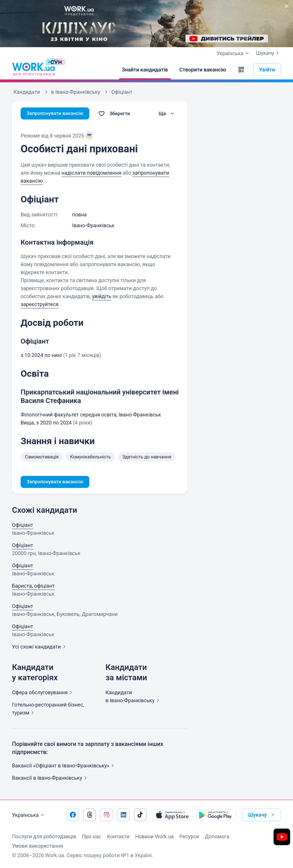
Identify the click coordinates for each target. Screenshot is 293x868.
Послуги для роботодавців (44, 836)
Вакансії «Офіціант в (64, 766)
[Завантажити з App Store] (172, 815)
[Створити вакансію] (203, 70)
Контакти (118, 836)
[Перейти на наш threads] (90, 815)
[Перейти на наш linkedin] (123, 815)
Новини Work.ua (154, 836)
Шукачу (269, 53)
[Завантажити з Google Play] (216, 815)
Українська (29, 815)
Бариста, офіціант (33, 586)
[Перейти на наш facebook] (73, 815)
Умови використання (38, 846)
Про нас (91, 836)
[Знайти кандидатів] (145, 70)
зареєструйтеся (39, 304)
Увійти (267, 70)
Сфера (43, 693)
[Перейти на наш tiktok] (140, 815)
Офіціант (23, 525)
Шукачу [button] (262, 815)
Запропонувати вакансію (57, 114)
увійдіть (102, 296)
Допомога (217, 836)
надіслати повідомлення (91, 173)
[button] (241, 70)
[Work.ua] (33, 70)
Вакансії (51, 778)
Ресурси (189, 836)
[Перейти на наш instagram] (106, 815)
